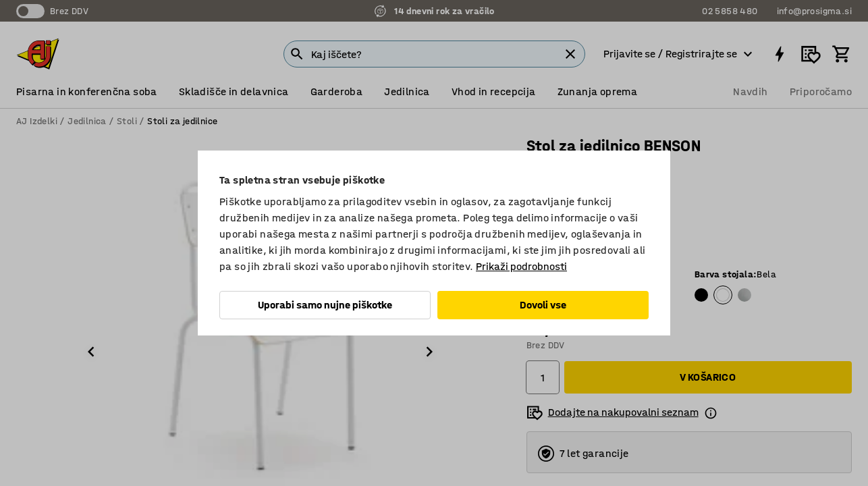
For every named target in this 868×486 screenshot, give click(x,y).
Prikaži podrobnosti (521, 266)
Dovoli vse (543, 305)
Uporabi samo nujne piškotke (325, 305)
